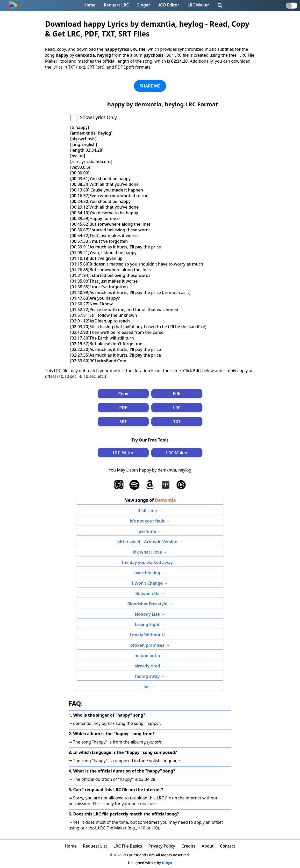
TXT (177, 422)
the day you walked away (147, 562)
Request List (95, 846)
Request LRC (116, 5)
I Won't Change (147, 583)
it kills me (147, 511)
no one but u (147, 656)
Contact (228, 846)
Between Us (147, 593)
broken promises (147, 645)
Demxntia (165, 500)
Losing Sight (147, 624)
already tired (147, 666)
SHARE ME (150, 86)
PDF (123, 408)
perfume (147, 531)
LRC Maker (198, 5)
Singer (144, 5)
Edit (177, 394)
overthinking (147, 573)
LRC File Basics (128, 846)
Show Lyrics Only (98, 117)
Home (90, 5)
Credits (188, 846)
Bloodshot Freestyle (147, 604)
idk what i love (147, 552)
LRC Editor (123, 453)
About (208, 846)
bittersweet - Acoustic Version (147, 542)
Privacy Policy (162, 846)
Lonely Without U (147, 635)
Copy (123, 394)
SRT (123, 422)
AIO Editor (169, 5)
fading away (147, 676)
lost (147, 687)
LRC (177, 408)
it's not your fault (147, 521)
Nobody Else (147, 614)
